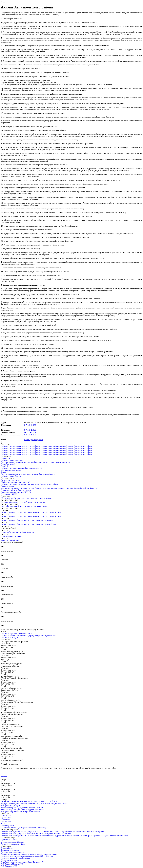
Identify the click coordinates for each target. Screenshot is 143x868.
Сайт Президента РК (9, 866)
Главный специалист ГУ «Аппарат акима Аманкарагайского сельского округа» (31, 512)
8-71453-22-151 (30, 432)
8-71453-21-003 (30, 435)
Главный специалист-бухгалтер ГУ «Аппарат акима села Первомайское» (28, 524)
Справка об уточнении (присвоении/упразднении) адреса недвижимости (28, 636)
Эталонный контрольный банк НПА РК (16, 492)
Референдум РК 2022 (9, 494)
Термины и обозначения (10, 850)
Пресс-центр (6, 818)
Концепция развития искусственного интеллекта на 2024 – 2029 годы (27, 856)
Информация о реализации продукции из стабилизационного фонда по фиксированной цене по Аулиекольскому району (46, 446)
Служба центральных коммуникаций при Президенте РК (22, 862)
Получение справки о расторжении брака (17, 634)
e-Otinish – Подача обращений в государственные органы (23, 810)
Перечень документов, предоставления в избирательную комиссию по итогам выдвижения (35, 462)
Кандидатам (5, 458)
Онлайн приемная (8, 826)
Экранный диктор (8, 848)
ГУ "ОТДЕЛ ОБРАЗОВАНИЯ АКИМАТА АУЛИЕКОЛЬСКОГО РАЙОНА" (29, 802)
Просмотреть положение (13, 19)
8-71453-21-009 (30, 425)
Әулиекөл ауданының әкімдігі (13, 842)
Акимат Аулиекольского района (13, 844)
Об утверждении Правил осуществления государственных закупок (26, 498)
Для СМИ (5, 466)
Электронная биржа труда (11, 806)
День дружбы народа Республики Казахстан (18, 532)
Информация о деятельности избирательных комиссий (22, 468)
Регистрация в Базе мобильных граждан (16, 490)
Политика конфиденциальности (13, 852)
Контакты (5, 824)
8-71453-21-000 (30, 430)
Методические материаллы (11, 470)
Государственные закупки (11, 480)
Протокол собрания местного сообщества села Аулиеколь (23, 502)
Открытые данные (8, 486)
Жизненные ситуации (9, 860)
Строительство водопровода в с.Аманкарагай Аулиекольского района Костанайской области (36, 834)
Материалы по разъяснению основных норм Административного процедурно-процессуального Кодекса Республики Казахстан (49, 488)
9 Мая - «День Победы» (10, 540)
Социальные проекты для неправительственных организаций (24, 828)
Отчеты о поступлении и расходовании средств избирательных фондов (28, 474)
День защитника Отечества (11, 536)
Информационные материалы (12, 460)
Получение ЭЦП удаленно (11, 638)
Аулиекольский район (9, 840)
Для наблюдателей (8, 464)
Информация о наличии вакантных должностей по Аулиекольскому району (29, 484)
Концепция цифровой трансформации (15, 858)
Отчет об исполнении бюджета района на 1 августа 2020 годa (24, 506)
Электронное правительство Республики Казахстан (20, 812)
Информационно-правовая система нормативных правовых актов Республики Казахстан (34, 804)
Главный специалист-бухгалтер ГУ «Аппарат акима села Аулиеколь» (27, 520)
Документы (5, 820)
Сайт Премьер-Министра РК (12, 864)
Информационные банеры (11, 476)
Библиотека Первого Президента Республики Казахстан (22, 808)
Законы (4, 472)
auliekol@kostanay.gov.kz (34, 440)
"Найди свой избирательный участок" (15, 482)
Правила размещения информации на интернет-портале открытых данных (29, 854)
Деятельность (6, 816)
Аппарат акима (7, 822)
